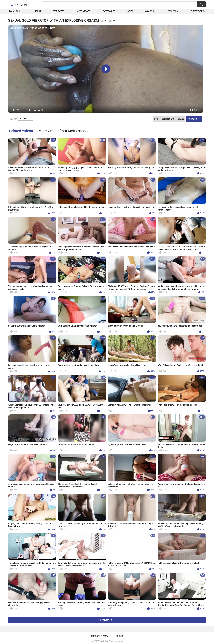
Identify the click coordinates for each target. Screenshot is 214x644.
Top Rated (59, 11)
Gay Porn (150, 11)
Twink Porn (15, 11)
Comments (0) (194, 119)
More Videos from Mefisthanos (63, 131)
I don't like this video (15, 119)
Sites (130, 11)
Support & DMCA (100, 636)
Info (156, 119)
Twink (18, 5)
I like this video (11, 119)
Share (181, 119)
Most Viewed (84, 11)
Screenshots (168, 119)
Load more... (107, 620)
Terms (119, 636)
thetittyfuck (198, 11)
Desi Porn (173, 11)
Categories (109, 11)
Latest (37, 11)
